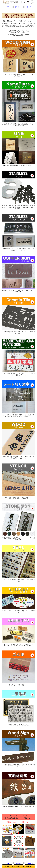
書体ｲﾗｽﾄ (30, 7)
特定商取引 (30, 863)
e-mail (7, 863)
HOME (7, 7)
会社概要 (18, 863)
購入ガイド (18, 7)
